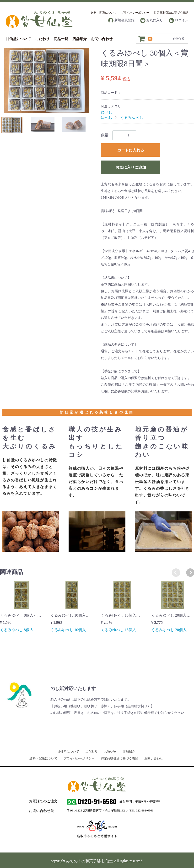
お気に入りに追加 (131, 167)
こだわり (42, 39)
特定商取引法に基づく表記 (171, 13)
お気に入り (152, 21)
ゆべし (107, 112)
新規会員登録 (121, 21)
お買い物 (110, 751)
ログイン (178, 21)
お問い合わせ (102, 39)
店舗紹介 (80, 39)
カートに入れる (131, 150)
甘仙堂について (18, 39)
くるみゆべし (132, 117)
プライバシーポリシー (135, 13)
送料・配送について (104, 13)
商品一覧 (61, 39)
